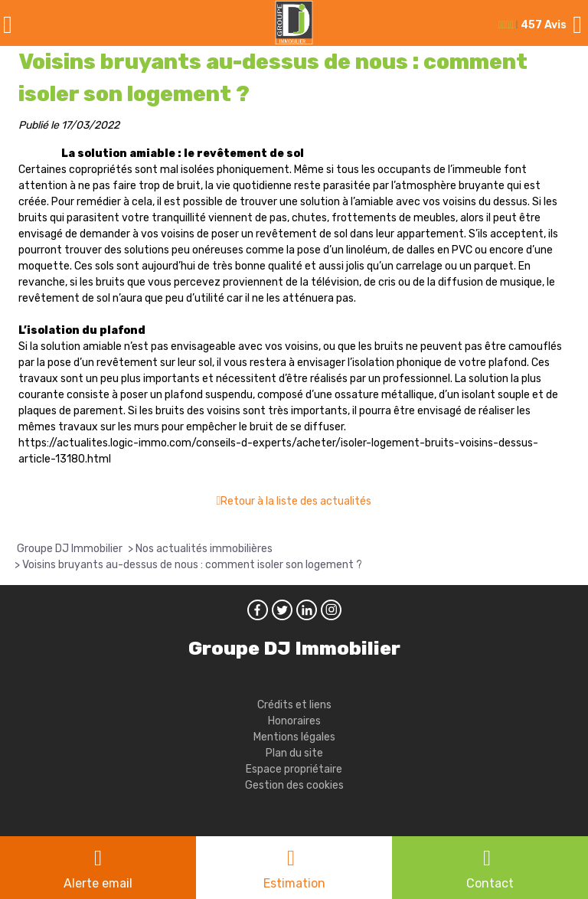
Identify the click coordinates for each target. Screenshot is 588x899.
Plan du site (294, 753)
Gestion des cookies (294, 785)
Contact (490, 883)
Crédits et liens (294, 705)
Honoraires (294, 721)
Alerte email (98, 883)
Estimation (294, 883)
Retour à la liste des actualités (296, 501)
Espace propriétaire (294, 769)
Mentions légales (294, 737)
